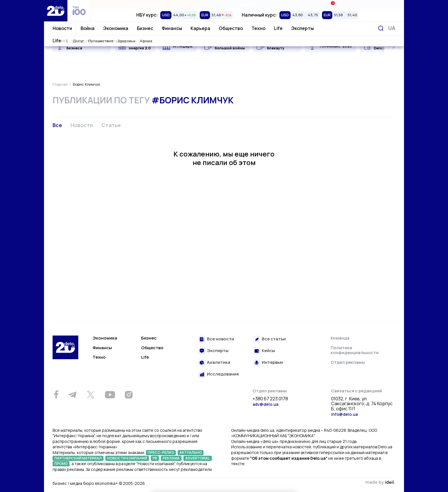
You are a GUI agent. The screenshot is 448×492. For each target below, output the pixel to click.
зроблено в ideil (380, 483)
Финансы (172, 28)
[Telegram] (72, 395)
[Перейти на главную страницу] (56, 11)
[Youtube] (110, 395)
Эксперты (302, 28)
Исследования (223, 374)
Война (88, 28)
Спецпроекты (247, 4)
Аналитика (219, 363)
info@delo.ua (344, 414)
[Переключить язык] (392, 28)
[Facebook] (56, 394)
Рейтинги (143, 4)
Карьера (200, 28)
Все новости (220, 339)
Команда (340, 338)
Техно (258, 28)
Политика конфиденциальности (355, 350)
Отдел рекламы (348, 362)
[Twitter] (91, 395)
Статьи (111, 125)
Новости (62, 28)
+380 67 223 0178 (270, 399)
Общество (231, 28)
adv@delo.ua (265, 404)
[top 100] (79, 11)
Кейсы (268, 351)
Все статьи (274, 339)
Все (57, 125)
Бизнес (145, 28)
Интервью (272, 363)
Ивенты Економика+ (352, 4)
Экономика (116, 28)
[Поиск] (381, 28)
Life (278, 28)
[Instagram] (129, 395)
